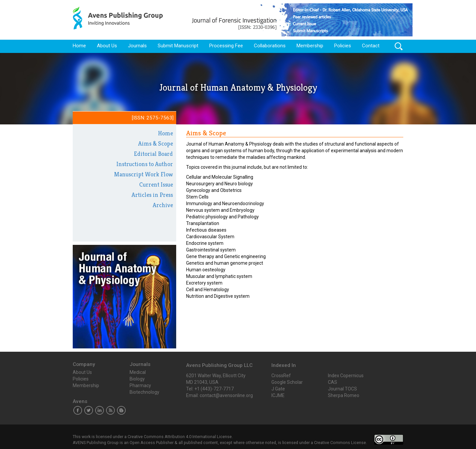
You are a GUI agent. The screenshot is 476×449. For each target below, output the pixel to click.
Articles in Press (152, 195)
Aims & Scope (156, 143)
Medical (138, 372)
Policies (343, 46)
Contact (371, 46)
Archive (163, 205)
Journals (137, 46)
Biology (137, 379)
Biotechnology (144, 392)
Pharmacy (140, 385)
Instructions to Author (145, 164)
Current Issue (156, 184)
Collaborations (270, 46)
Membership (310, 46)
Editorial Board (153, 154)
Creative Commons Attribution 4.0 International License (180, 437)
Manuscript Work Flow (143, 174)
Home (79, 46)
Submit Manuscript (178, 46)
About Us (107, 46)
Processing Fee (226, 46)
